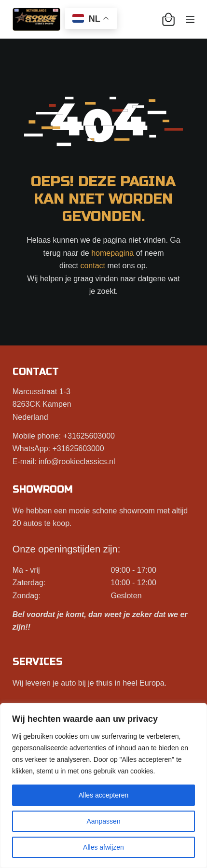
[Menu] (190, 19)
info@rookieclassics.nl (77, 462)
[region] (103, 785)
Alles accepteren (104, 795)
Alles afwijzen (103, 847)
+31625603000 (89, 436)
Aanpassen (103, 821)
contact (93, 266)
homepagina (112, 253)
